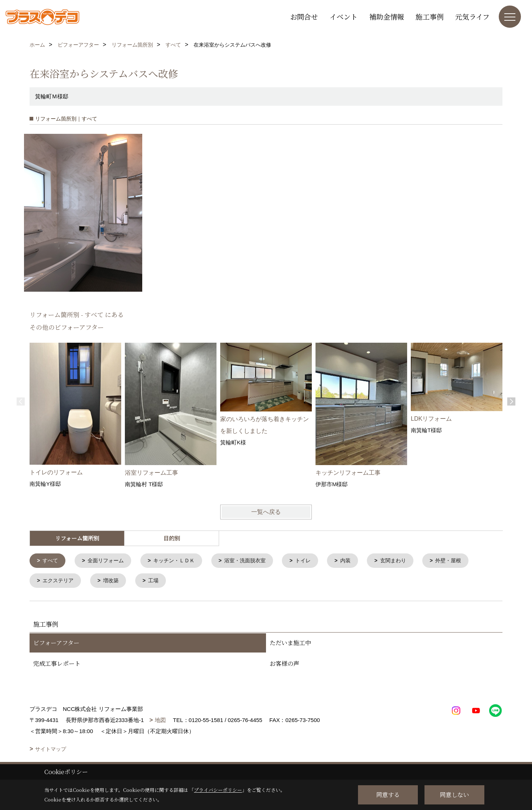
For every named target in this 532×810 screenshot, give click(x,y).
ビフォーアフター (56, 644)
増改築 (114, 582)
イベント (344, 16)
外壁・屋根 (466, 561)
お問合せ (304, 16)
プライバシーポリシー (218, 790)
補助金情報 (387, 16)
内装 (359, 561)
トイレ (315, 561)
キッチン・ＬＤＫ (180, 561)
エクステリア (60, 582)
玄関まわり (408, 561)
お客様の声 (284, 665)
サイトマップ (51, 750)
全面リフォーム (109, 561)
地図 (160, 721)
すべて (52, 561)
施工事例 (430, 16)
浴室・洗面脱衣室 (255, 561)
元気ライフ (472, 16)
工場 (158, 582)
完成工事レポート (57, 665)
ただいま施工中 (290, 644)
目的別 (172, 538)
